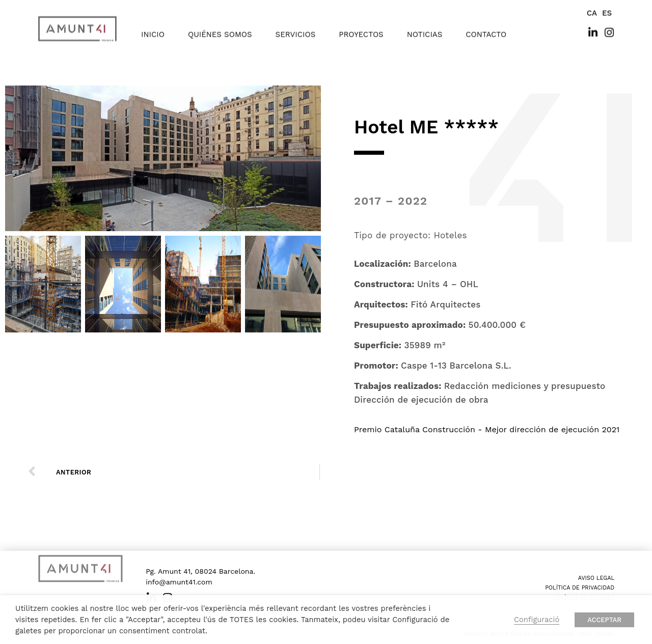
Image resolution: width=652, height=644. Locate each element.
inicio (153, 27)
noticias (425, 27)
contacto (486, 27)
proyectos (361, 27)
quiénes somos (220, 27)
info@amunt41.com (179, 582)
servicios (296, 27)
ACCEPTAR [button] (604, 620)
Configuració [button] (537, 620)
